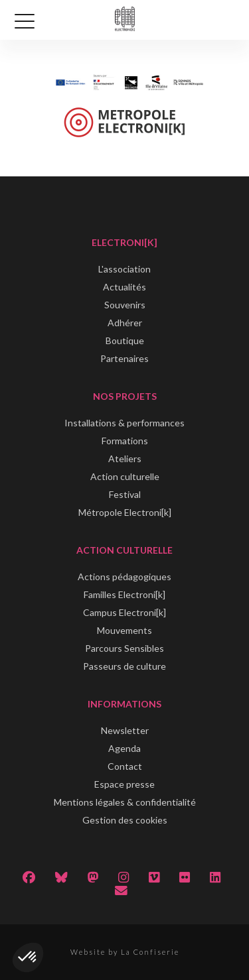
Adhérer (125, 323)
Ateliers (125, 459)
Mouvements (124, 630)
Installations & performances (124, 423)
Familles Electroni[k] (124, 594)
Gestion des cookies (125, 820)
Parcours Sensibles (124, 648)
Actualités (124, 287)
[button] (28, 957)
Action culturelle (125, 476)
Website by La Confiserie (125, 952)
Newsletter (125, 730)
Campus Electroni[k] (124, 612)
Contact (125, 766)
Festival (125, 494)
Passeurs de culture (124, 666)
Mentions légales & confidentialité (125, 802)
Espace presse (124, 784)
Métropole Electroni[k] (125, 512)
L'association (124, 269)
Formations (125, 441)
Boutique (125, 340)
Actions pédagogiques (124, 577)
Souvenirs (125, 305)
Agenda (124, 748)
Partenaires (124, 358)
